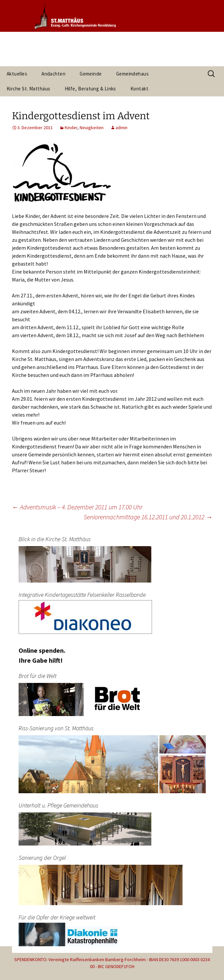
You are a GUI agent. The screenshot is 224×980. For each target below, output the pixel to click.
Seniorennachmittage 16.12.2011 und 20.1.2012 (148, 517)
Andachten (53, 74)
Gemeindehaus (132, 74)
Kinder (71, 128)
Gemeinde (91, 74)
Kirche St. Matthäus (29, 89)
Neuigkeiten (92, 128)
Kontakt (139, 89)
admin (121, 128)
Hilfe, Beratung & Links (90, 89)
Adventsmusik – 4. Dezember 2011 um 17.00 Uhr (77, 507)
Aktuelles (17, 74)
